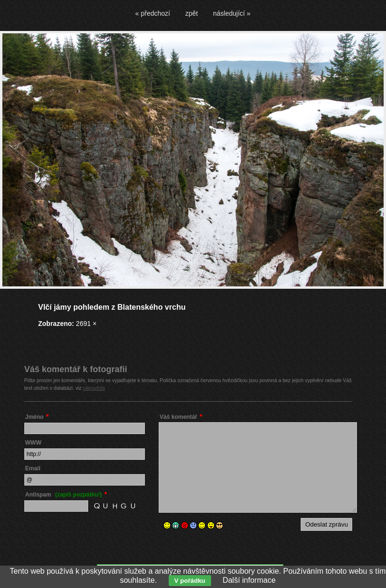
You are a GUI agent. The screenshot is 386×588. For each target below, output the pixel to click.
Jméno (35, 417)
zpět (192, 13)
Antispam (64, 495)
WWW (33, 443)
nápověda (94, 388)
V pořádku (190, 581)
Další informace (249, 580)
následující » (232, 13)
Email (33, 468)
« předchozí (153, 13)
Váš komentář (178, 417)
